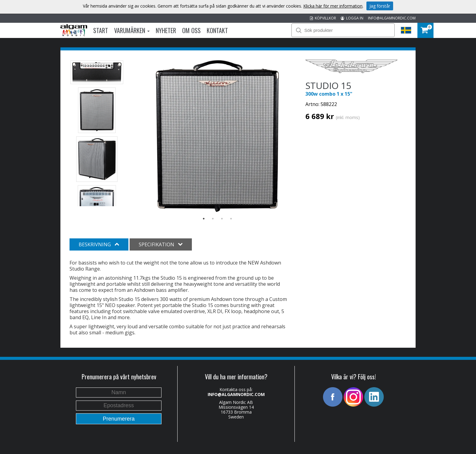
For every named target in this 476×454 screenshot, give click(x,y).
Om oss (191, 30)
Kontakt (217, 30)
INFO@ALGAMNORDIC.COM (392, 18)
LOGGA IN (352, 18)
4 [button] (231, 219)
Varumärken (132, 30)
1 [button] (204, 219)
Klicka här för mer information (333, 6)
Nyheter (166, 30)
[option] (218, 136)
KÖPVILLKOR (323, 18)
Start (101, 30)
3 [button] (222, 219)
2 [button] (213, 219)
